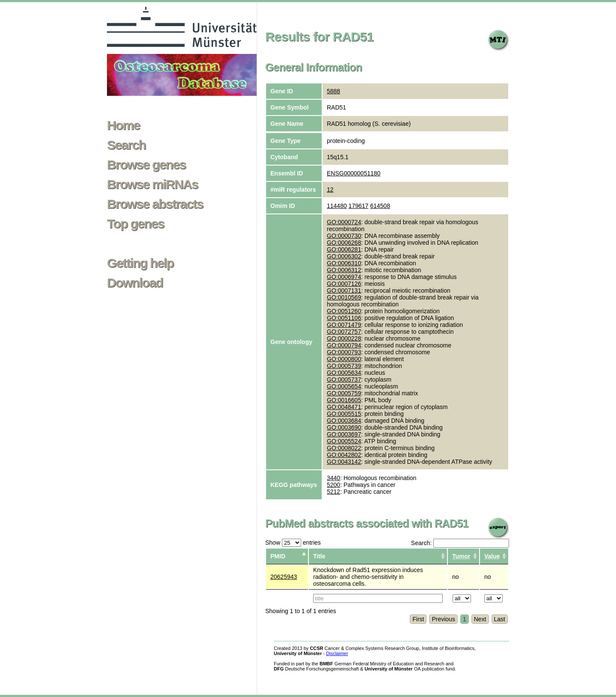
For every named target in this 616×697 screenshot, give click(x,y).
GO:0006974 (344, 277)
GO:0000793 (344, 352)
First (418, 619)
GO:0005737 (344, 380)
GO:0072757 (344, 332)
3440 (333, 478)
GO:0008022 (344, 448)
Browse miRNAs (153, 184)
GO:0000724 (344, 222)
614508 (380, 206)
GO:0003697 (344, 434)
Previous (443, 619)
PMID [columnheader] (278, 556)
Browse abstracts (155, 204)
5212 (333, 492)
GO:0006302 (344, 256)
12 (330, 190)
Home (123, 125)
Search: (460, 543)
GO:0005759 (344, 393)
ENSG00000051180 (354, 173)
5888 (333, 91)
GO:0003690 (344, 427)
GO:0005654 (344, 386)
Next (480, 619)
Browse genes (146, 165)
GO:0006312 (344, 270)
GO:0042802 (344, 455)
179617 (359, 206)
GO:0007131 (344, 291)
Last (500, 619)
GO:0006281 (344, 249)
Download (135, 283)
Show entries (293, 543)
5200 (333, 485)
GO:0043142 (344, 462)
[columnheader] (463, 556)
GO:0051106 (344, 318)
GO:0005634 (344, 373)
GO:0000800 (344, 359)
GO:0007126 (344, 284)
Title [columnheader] (319, 556)
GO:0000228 (344, 338)
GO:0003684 (344, 421)
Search (126, 145)
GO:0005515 (344, 414)
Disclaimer (337, 653)
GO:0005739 (344, 366)
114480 (337, 206)
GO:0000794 (344, 345)
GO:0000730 (344, 236)
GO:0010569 (344, 297)
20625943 (284, 577)
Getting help (140, 263)
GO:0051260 (344, 311)
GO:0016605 (344, 400)
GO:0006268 (344, 243)
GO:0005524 (344, 441)
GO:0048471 (344, 407)
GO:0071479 (344, 325)
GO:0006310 (344, 263)
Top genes (135, 224)
